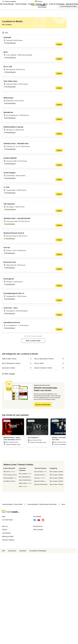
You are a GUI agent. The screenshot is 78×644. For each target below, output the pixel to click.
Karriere (5, 530)
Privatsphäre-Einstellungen (38, 551)
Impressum (23, 551)
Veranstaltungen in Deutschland (12, 504)
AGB (3, 551)
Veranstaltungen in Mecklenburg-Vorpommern (40, 504)
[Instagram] (43, 520)
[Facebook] (35, 520)
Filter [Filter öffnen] (5, 33)
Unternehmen (6, 533)
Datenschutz (12, 551)
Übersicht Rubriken (8, 540)
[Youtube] (39, 520)
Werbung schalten (8, 536)
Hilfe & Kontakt (38, 530)
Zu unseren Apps (7, 520)
